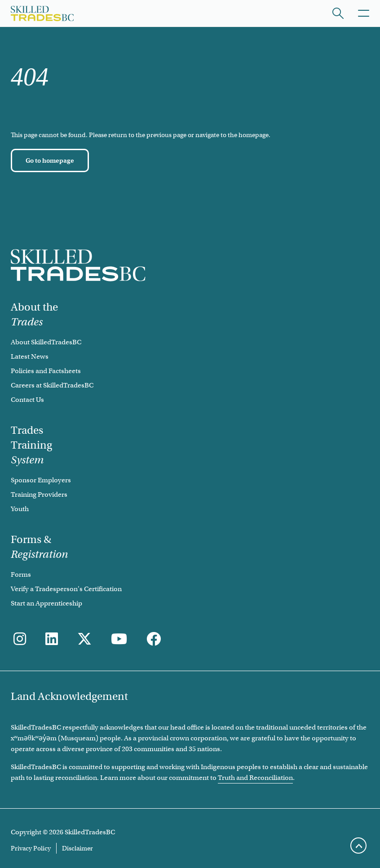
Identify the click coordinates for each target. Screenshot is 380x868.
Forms (21, 574)
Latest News (30, 356)
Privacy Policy (31, 848)
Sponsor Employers (41, 480)
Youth (20, 509)
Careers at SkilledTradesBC (52, 385)
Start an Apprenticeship (46, 603)
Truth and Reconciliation (255, 778)
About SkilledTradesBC (46, 342)
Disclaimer (77, 848)
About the (34, 314)
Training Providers (39, 494)
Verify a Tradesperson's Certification (66, 589)
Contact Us (27, 400)
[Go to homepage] (50, 160)
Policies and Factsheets (46, 371)
